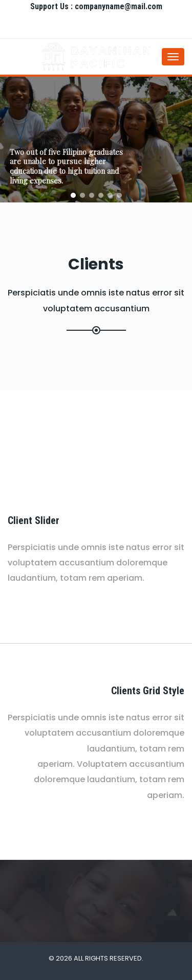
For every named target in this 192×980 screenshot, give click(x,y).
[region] (96, 140)
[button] (73, 195)
